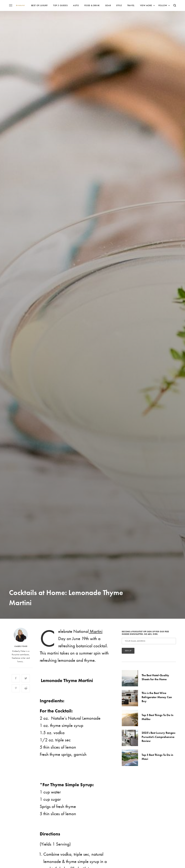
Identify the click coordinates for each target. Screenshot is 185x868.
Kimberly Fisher (21, 646)
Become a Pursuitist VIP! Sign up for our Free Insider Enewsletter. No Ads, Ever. (149, 642)
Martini (96, 631)
